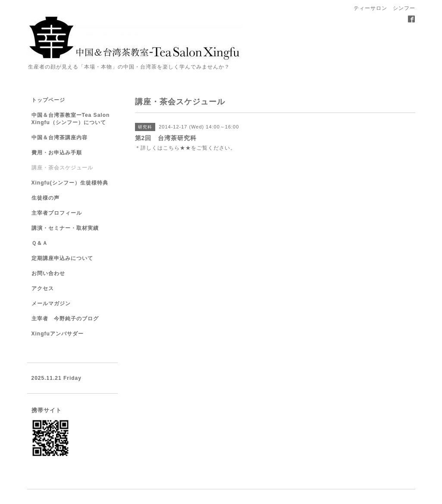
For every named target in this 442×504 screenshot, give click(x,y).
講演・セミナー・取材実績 (65, 228)
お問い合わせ (48, 273)
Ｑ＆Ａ (40, 243)
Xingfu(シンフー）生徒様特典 (70, 183)
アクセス (43, 288)
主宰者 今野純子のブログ (65, 319)
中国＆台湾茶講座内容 (60, 138)
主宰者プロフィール (57, 213)
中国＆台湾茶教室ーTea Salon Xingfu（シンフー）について (71, 119)
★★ (185, 148)
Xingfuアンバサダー (58, 334)
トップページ (48, 100)
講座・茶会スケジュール (62, 168)
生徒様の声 (45, 198)
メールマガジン (51, 304)
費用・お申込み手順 (57, 153)
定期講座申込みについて (62, 258)
